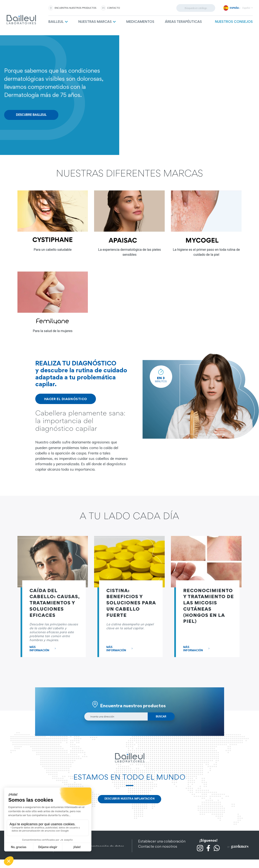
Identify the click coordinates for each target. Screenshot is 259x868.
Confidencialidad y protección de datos (92, 848)
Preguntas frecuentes (156, 858)
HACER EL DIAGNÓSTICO (66, 399)
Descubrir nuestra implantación (129, 800)
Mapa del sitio (71, 853)
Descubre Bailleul (31, 115)
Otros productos (73, 858)
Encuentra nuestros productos (75, 8)
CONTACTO (114, 8)
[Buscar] (196, 8)
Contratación (149, 853)
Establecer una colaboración (162, 842)
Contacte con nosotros (158, 848)
